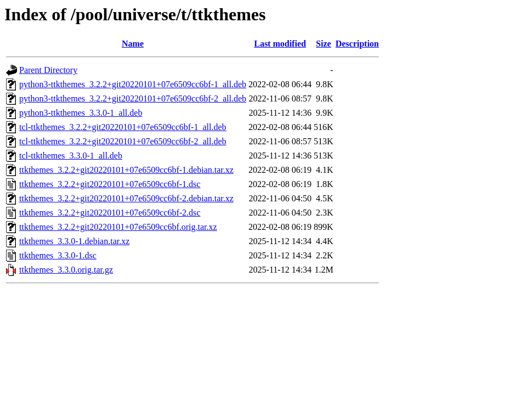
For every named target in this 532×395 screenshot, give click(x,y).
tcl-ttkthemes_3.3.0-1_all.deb (71, 156)
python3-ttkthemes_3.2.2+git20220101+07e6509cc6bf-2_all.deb (133, 98)
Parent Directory (48, 70)
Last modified (280, 44)
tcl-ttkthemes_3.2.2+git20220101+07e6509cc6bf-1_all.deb (123, 127)
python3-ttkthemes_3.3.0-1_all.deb (81, 113)
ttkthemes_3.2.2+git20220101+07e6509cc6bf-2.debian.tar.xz (126, 198)
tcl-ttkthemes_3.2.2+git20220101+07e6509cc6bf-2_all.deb (123, 141)
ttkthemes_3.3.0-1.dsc (58, 255)
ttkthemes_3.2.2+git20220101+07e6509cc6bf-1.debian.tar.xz (126, 170)
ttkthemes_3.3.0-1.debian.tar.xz (74, 241)
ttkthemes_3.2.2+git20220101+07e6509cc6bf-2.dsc (110, 213)
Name (133, 44)
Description (357, 44)
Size (324, 44)
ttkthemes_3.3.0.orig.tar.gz (66, 270)
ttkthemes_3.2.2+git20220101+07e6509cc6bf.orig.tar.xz (118, 227)
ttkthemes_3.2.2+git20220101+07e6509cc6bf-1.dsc (110, 184)
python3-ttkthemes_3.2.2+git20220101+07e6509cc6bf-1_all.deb (133, 84)
